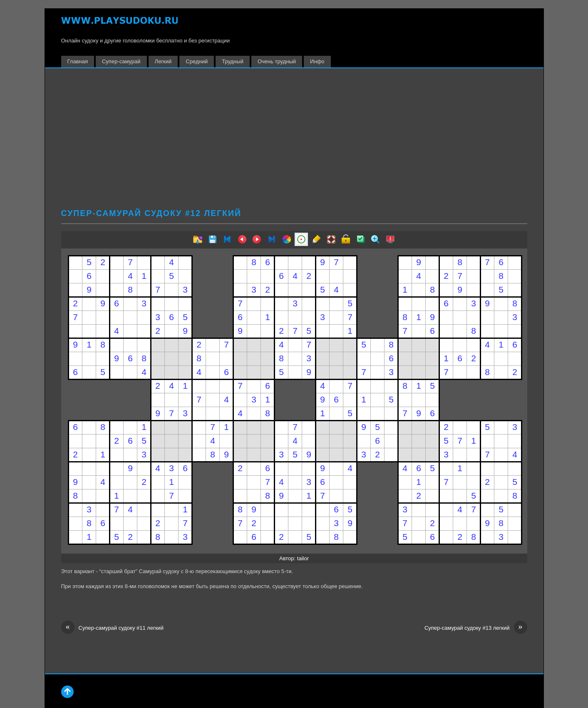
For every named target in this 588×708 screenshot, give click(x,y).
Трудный (233, 61)
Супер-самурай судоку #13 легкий (476, 628)
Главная (78, 61)
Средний (197, 61)
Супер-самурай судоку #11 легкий (113, 628)
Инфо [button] (317, 61)
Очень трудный (277, 61)
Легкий (163, 61)
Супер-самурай (121, 61)
